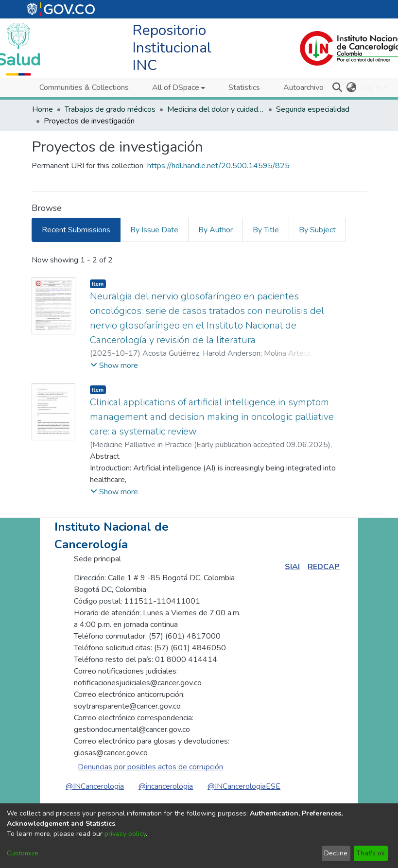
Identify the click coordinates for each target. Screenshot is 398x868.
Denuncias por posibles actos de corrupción (150, 767)
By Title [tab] (266, 230)
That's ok (371, 853)
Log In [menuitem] (371, 87)
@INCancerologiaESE (244, 786)
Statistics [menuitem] (244, 87)
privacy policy (125, 834)
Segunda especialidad (313, 109)
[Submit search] (337, 87)
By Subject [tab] (317, 230)
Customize (23, 853)
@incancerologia (166, 786)
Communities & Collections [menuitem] (84, 87)
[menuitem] (179, 87)
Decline (336, 853)
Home (43, 109)
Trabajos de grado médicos (110, 109)
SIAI (292, 567)
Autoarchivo (303, 87)
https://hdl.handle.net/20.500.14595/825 (218, 166)
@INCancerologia (95, 786)
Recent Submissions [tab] (76, 230)
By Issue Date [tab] (154, 230)
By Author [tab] (216, 230)
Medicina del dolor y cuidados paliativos (216, 109)
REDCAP (324, 567)
